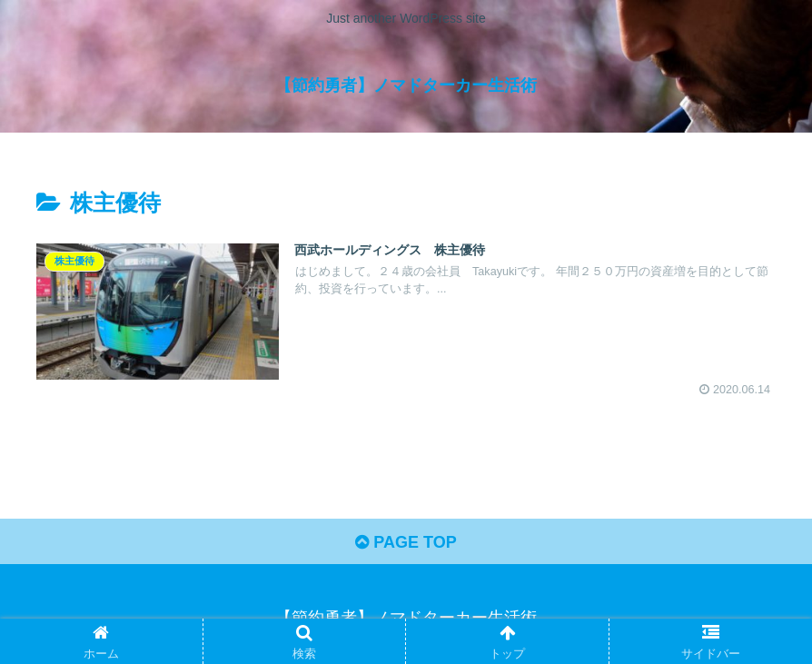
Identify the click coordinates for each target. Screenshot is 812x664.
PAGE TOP (406, 542)
